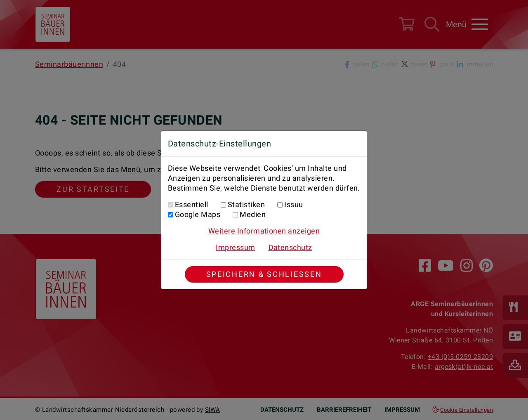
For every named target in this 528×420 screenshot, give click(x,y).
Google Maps (198, 214)
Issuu (293, 204)
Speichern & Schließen (264, 274)
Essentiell (192, 204)
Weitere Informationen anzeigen (264, 231)
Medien (253, 214)
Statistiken (246, 204)
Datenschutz (290, 247)
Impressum (235, 247)
